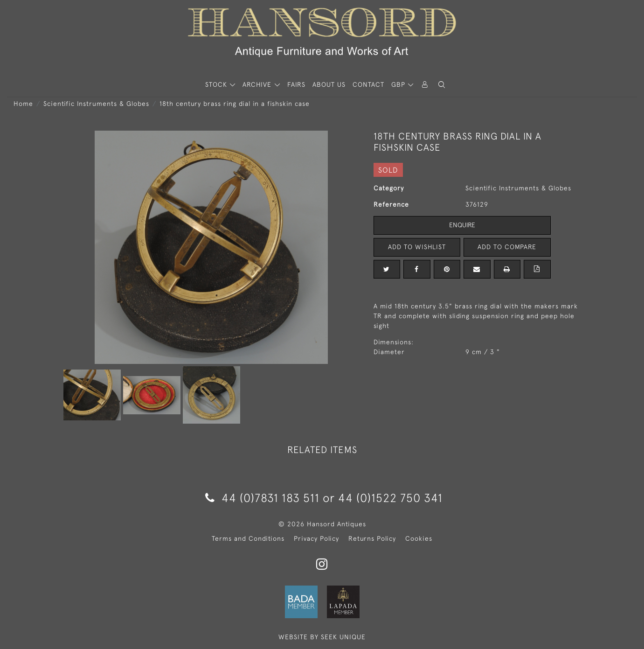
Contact (368, 84)
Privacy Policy (316, 538)
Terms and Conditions (248, 538)
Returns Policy (372, 538)
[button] (442, 85)
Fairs (296, 84)
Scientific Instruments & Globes (96, 104)
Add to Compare (507, 247)
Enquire (462, 225)
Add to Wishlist (417, 247)
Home (23, 104)
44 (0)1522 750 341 (390, 498)
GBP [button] (399, 84)
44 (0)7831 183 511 (262, 498)
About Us (329, 84)
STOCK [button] (217, 84)
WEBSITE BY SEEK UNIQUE (322, 637)
